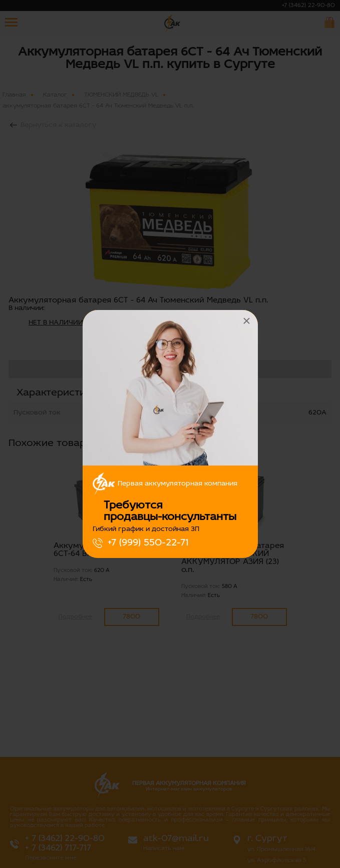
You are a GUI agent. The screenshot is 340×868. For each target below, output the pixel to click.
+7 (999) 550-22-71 (148, 543)
